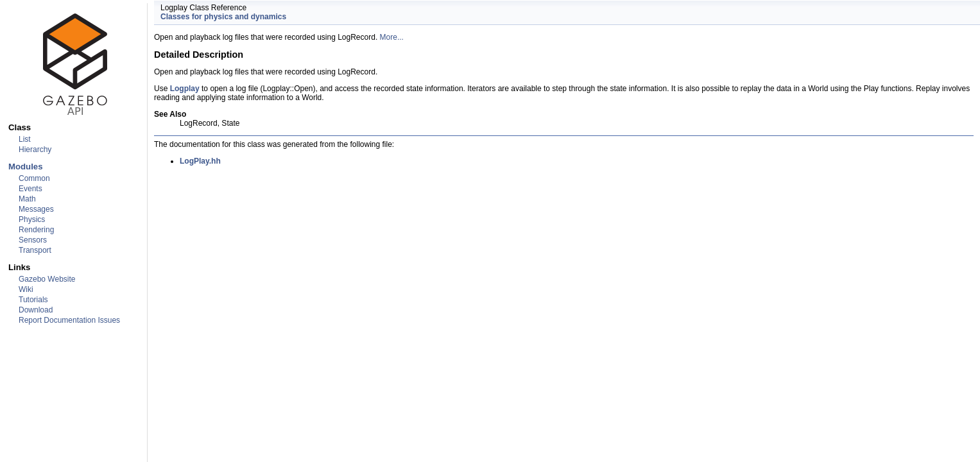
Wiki (26, 289)
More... (392, 37)
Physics (32, 219)
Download (36, 310)
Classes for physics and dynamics (223, 17)
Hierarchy (35, 150)
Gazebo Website (47, 279)
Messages (36, 209)
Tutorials (33, 300)
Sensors (33, 240)
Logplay (185, 89)
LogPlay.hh (200, 161)
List (25, 139)
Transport (35, 250)
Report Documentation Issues (69, 320)
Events (30, 189)
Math (27, 199)
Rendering (36, 230)
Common (34, 178)
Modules (25, 167)
